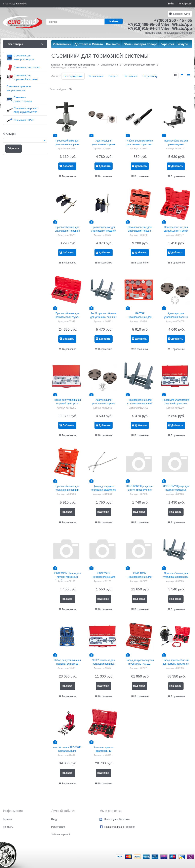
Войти (171, 4)
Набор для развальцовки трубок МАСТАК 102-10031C (140, 664)
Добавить (69, 166)
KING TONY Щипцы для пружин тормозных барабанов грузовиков (67, 577)
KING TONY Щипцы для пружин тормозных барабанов (176, 490)
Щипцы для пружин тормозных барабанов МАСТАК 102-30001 (103, 490)
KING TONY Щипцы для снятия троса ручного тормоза (140, 490)
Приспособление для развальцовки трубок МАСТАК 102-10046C (67, 317)
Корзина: (181, 14)
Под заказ (67, 512)
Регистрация (185, 4)
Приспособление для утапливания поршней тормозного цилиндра (176, 577)
